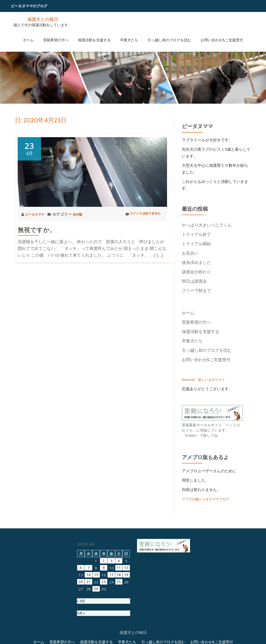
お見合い (192, 253)
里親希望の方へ (64, 35)
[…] (160, 255)
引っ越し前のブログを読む (162, 35)
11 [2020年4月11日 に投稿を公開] (119, 620)
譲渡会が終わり (196, 272)
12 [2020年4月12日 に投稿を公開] (126, 620)
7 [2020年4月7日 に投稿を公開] (88, 620)
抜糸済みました (196, 262)
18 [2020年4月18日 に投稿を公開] (119, 627)
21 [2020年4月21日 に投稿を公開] (88, 634)
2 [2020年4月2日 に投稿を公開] (104, 613)
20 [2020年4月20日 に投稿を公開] (81, 634)
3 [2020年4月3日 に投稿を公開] (111, 613)
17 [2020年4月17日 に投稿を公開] (111, 627)
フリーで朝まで (196, 290)
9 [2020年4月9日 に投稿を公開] (104, 620)
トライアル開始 (196, 244)
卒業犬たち (127, 35)
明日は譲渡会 (194, 281)
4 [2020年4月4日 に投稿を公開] (119, 613)
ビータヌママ (38, 214)
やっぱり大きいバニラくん (207, 225)
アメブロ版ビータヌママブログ (209, 499)
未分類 (84, 214)
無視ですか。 (37, 230)
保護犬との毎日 (43, 19)
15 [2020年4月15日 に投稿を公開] (96, 627)
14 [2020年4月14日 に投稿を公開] (88, 627)
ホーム (41, 35)
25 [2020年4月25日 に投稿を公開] (119, 634)
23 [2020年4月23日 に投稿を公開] (103, 634)
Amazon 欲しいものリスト (207, 379)
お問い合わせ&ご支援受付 (209, 35)
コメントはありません (139, 214)
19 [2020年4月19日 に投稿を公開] (126, 627)
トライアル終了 (196, 234)
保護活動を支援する (97, 35)
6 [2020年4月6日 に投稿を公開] (81, 620)
